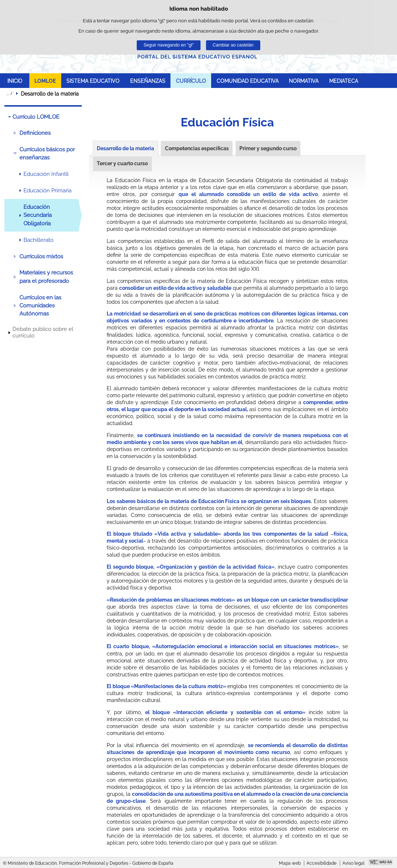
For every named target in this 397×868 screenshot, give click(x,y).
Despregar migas (9, 93)
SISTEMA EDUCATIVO (93, 81)
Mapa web (290, 863)
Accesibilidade (321, 863)
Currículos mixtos (41, 256)
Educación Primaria (47, 191)
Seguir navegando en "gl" (168, 45)
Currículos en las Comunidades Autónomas (40, 306)
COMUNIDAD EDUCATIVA (248, 81)
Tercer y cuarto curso (122, 163)
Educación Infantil (46, 174)
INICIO (15, 81)
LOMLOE (45, 81)
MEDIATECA (344, 81)
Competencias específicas (197, 148)
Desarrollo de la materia (125, 148)
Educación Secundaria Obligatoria (38, 215)
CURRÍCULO (191, 81)
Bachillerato (38, 240)
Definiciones (35, 133)
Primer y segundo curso (268, 148)
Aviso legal (353, 863)
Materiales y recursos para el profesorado (46, 277)
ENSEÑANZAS (148, 81)
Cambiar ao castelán (233, 45)
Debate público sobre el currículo (43, 332)
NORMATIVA (304, 81)
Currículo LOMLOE (36, 117)
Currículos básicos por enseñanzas (47, 154)
